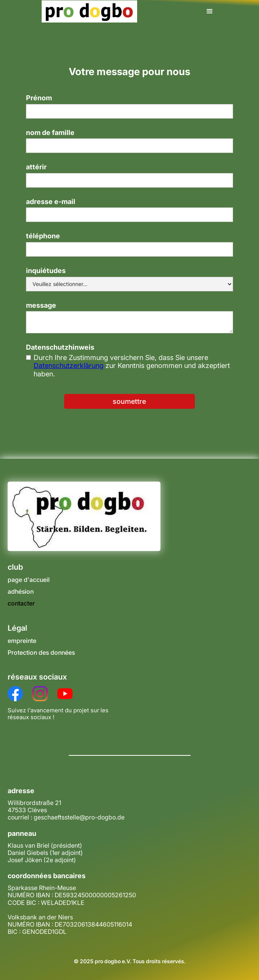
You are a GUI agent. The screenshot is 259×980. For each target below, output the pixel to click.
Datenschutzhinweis (60, 347)
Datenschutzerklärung (69, 365)
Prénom (39, 98)
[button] (210, 11)
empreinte (22, 641)
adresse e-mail (51, 202)
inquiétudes (46, 271)
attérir (36, 167)
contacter (21, 603)
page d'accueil (29, 580)
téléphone (43, 236)
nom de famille (50, 133)
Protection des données (41, 653)
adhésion (21, 592)
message (41, 305)
